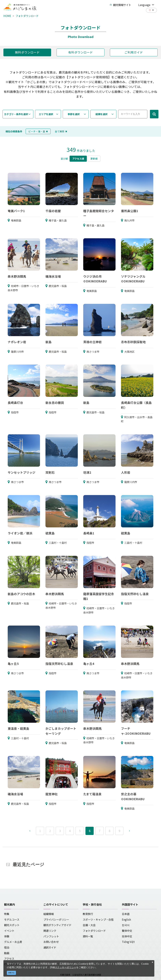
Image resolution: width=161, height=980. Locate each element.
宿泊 (7, 947)
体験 (7, 936)
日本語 (126, 914)
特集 (7, 914)
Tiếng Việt (128, 942)
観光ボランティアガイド (57, 925)
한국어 (126, 925)
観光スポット (12, 925)
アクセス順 (78, 159)
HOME (7, 16)
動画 (7, 953)
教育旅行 (88, 914)
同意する (11, 973)
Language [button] (146, 5)
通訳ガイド (50, 947)
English (126, 919)
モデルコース (12, 919)
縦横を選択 (102, 114)
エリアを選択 (46, 114)
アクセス (9, 958)
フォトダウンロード (27, 16)
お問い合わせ (51, 942)
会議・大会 (89, 925)
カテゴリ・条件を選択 (16, 114)
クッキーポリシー (67, 967)
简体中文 (127, 936)
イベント (9, 931)
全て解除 (61, 131)
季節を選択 (74, 114)
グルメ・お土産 (13, 942)
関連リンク (50, 931)
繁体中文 (127, 931)
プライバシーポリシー (56, 919)
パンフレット (51, 936)
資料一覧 (88, 936)
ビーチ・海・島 (38, 131)
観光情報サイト (120, 5)
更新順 (94, 159)
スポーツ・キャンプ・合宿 (98, 919)
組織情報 (49, 914)
